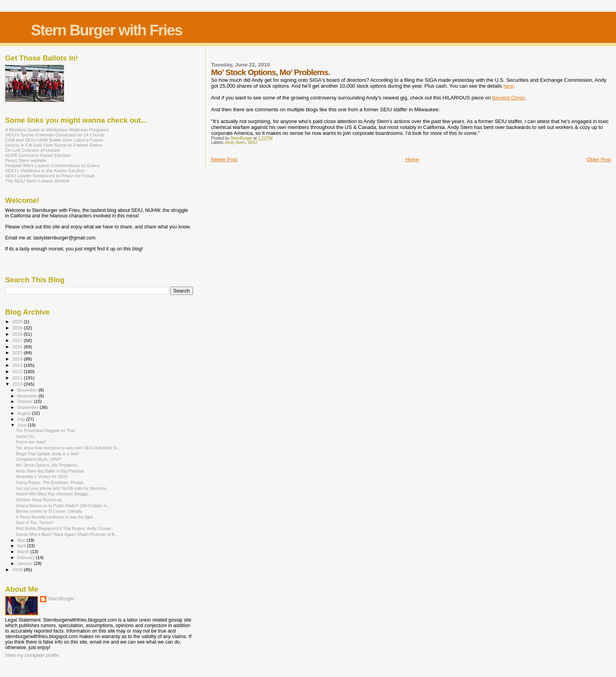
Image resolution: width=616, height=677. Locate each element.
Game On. (25, 436)
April (22, 546)
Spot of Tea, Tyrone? (35, 522)
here (508, 86)
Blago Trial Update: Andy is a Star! (47, 454)
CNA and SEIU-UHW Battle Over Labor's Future (54, 140)
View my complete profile (32, 655)
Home (412, 159)
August (25, 413)
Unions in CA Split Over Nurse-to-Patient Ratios (54, 145)
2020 (18, 321)
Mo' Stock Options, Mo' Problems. (47, 465)
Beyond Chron (509, 98)
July (22, 419)
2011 (18, 378)
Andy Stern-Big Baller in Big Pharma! (50, 471)
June (23, 425)
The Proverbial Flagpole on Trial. (46, 430)
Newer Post (224, 159)
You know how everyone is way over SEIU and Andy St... (68, 448)
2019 (18, 328)
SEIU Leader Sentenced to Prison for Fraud (50, 176)
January (26, 563)
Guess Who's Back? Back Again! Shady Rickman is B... (67, 534)
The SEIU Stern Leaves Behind (37, 181)
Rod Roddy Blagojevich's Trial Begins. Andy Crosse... (65, 528)
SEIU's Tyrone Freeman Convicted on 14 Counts (55, 135)
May (22, 540)
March (24, 552)
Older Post (599, 159)
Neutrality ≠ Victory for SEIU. (42, 476)
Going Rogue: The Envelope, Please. (50, 482)
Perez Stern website (26, 160)
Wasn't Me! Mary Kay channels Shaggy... (53, 494)
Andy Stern (235, 143)
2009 (18, 569)
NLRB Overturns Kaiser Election (38, 155)
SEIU (252, 143)
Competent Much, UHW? (39, 459)
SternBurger (61, 599)
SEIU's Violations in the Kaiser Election (45, 170)
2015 (18, 352)
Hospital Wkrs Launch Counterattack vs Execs (52, 165)
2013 (18, 365)
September (29, 407)
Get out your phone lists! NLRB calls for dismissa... (62, 488)
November (28, 396)
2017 (18, 340)
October (26, 401)
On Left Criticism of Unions (32, 150)
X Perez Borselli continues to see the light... (56, 517)
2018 (18, 334)
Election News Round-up (38, 500)
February (27, 557)
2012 (18, 371)
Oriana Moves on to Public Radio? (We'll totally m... (63, 506)
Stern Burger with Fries (106, 30)
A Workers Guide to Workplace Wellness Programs (57, 130)
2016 (18, 347)
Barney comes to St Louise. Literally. (49, 511)
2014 (18, 359)
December (28, 390)
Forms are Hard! (31, 442)
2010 (18, 384)
